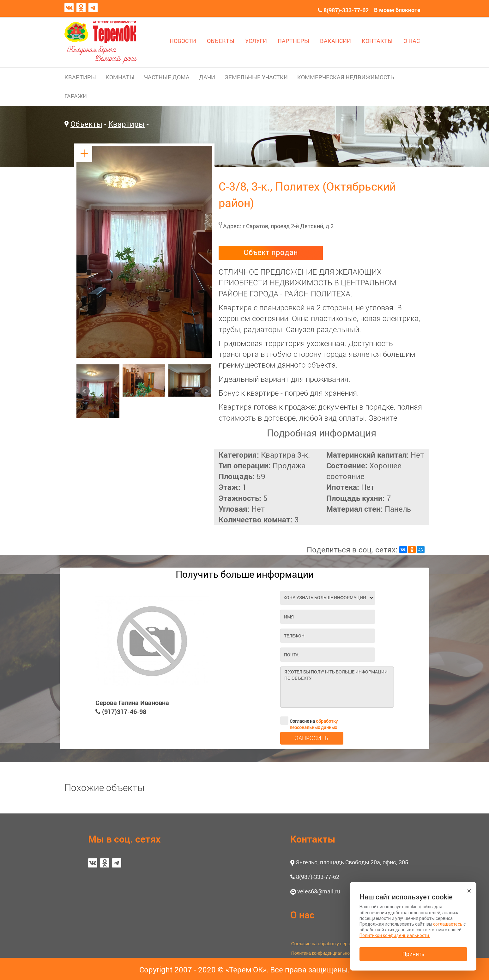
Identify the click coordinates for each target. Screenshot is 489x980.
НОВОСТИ (183, 41)
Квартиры (127, 124)
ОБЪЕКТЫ (221, 41)
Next (206, 391)
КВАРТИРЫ (80, 77)
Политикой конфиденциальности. (395, 935)
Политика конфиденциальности (324, 953)
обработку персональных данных (314, 724)
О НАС (412, 41)
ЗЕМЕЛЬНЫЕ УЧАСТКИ (256, 77)
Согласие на (309, 721)
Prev (85, 391)
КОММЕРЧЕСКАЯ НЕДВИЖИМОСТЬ (346, 77)
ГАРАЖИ (76, 96)
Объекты (86, 124)
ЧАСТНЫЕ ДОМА (167, 77)
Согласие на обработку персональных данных (339, 944)
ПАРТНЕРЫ (293, 41)
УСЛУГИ (256, 41)
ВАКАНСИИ (335, 41)
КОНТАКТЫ (377, 41)
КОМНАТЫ (120, 77)
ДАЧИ (207, 77)
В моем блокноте (397, 10)
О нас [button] (302, 915)
